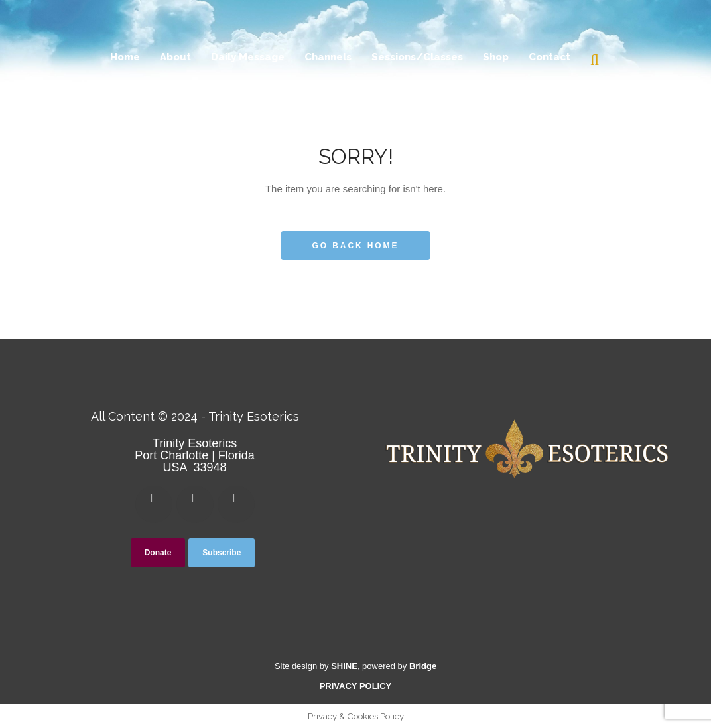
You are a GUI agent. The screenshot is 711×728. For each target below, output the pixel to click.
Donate (158, 553)
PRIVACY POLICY (356, 686)
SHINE (344, 666)
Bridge (423, 666)
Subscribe (222, 553)
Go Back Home (356, 246)
